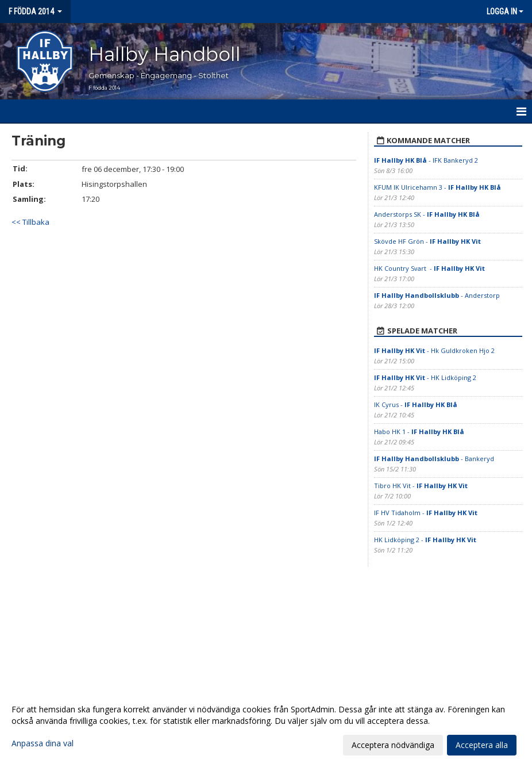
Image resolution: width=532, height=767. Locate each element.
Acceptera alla (482, 745)
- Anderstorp (437, 295)
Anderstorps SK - (427, 214)
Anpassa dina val (43, 743)
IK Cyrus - (416, 404)
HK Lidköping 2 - (425, 540)
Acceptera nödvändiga (393, 745)
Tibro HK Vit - (421, 486)
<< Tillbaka (30, 222)
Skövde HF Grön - (427, 241)
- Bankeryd (434, 459)
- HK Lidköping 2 (425, 377)
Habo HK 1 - (419, 432)
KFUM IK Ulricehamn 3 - (437, 187)
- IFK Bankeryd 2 (426, 160)
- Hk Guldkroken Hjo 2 (434, 350)
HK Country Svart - (429, 268)
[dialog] (266, 727)
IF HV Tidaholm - (426, 513)
